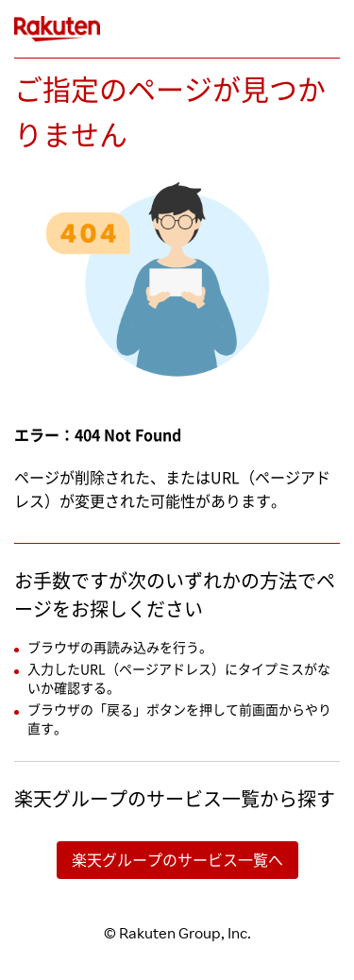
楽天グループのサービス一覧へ (177, 860)
